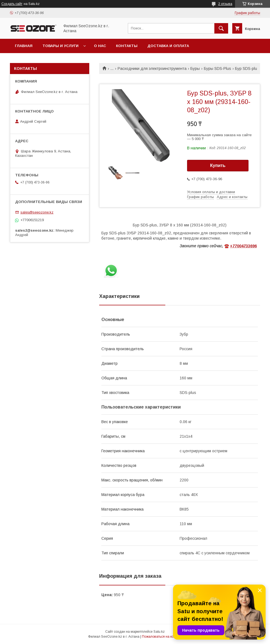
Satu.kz (159, 632)
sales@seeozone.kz (37, 212)
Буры (195, 68)
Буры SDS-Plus (218, 68)
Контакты (127, 46)
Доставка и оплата (168, 46)
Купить (218, 165)
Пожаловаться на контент (162, 637)
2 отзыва (225, 4)
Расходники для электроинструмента (152, 68)
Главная (24, 46)
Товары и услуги (60, 46)
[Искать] (221, 28)
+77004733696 (243, 246)
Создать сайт (12, 4)
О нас (100, 46)
